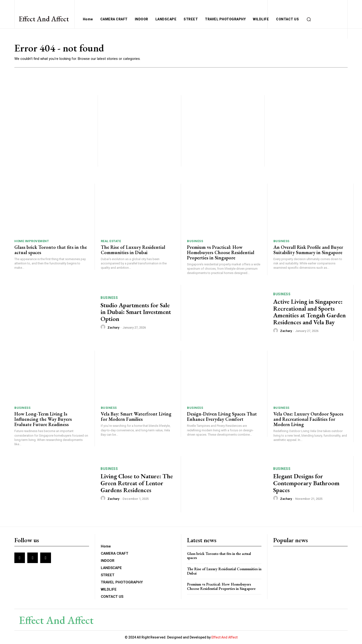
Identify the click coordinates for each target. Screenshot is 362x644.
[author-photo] (104, 327)
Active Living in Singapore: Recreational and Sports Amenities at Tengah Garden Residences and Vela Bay (309, 312)
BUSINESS (195, 241)
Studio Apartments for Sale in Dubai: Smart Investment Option (136, 312)
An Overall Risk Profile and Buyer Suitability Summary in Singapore (308, 250)
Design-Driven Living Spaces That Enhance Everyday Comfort (222, 416)
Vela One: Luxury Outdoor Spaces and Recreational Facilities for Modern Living (308, 419)
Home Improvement (32, 241)
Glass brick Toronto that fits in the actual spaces (51, 250)
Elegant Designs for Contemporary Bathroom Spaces (306, 483)
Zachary (113, 328)
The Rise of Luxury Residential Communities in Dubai (133, 250)
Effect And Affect (224, 637)
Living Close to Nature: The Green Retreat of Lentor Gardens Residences (137, 483)
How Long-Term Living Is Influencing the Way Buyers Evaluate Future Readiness (43, 419)
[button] (309, 19)
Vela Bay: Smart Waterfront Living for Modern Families (136, 416)
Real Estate (111, 241)
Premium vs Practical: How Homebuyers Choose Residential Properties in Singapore (221, 252)
